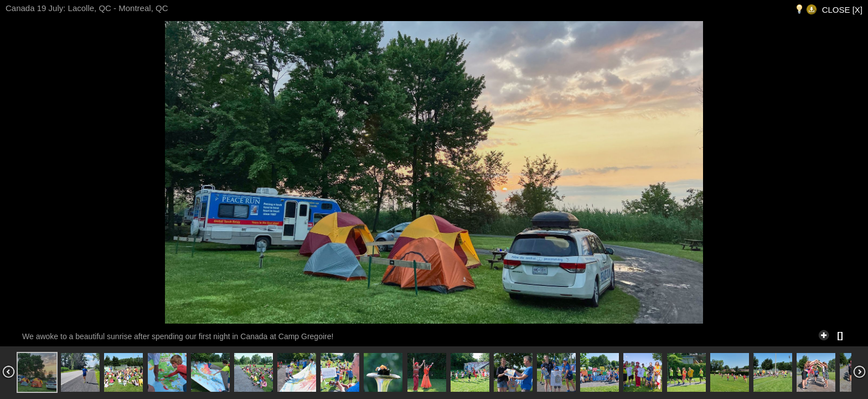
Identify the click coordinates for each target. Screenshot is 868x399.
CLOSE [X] (842, 10)
